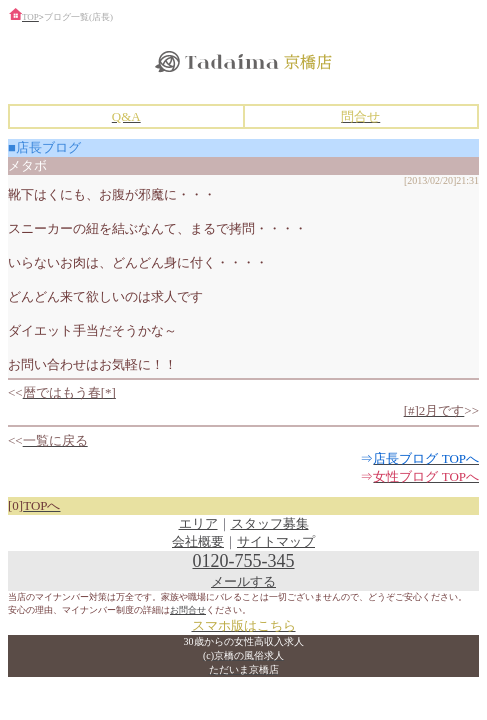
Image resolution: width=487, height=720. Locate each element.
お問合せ (188, 610)
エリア (198, 523)
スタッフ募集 (270, 523)
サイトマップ (276, 541)
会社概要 (198, 541)
